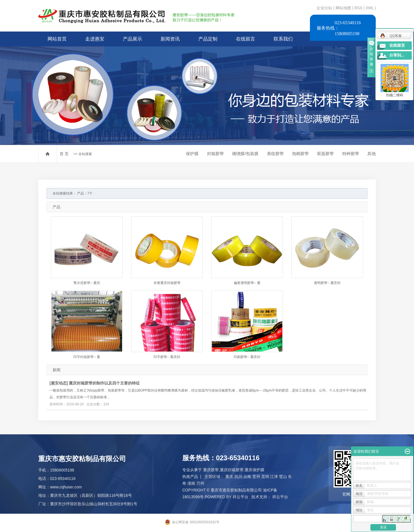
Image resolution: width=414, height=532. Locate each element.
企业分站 (324, 8)
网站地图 (344, 8)
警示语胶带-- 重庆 (87, 283)
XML (370, 8)
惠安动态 (59, 383)
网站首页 (57, 39)
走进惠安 (95, 39)
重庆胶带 (211, 470)
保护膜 (192, 154)
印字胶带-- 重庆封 (167, 357)
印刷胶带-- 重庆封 (247, 357)
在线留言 (246, 39)
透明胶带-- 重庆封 (327, 283)
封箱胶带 (215, 154)
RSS (358, 8)
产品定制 (208, 39)
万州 (200, 483)
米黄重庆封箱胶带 (167, 283)
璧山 (283, 477)
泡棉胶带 (300, 154)
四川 (238, 477)
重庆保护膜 (255, 470)
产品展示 (132, 39)
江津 (274, 477)
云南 (247, 477)
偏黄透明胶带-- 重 (247, 283)
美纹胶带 (275, 154)
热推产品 (190, 477)
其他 (372, 154)
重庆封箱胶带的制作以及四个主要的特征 (104, 383)
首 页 (64, 154)
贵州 (256, 477)
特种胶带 (351, 154)
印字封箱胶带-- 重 (87, 357)
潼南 (191, 483)
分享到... (397, 55)
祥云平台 (240, 497)
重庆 (229, 477)
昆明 (265, 477)
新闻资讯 (170, 39)
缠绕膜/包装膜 (245, 154)
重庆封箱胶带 (232, 470)
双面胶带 (325, 154)
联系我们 (283, 39)
